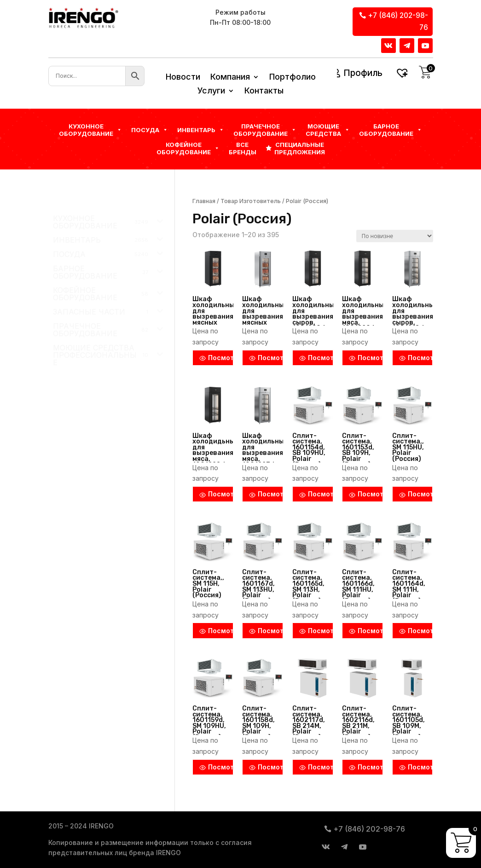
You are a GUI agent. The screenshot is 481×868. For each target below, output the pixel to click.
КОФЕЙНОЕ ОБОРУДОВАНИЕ (188, 148)
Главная (204, 201)
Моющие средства (328, 130)
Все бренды (243, 148)
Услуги (211, 91)
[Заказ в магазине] (395, 236)
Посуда (150, 130)
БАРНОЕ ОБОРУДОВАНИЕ (391, 130)
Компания (230, 78)
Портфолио (293, 78)
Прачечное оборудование (265, 130)
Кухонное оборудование (90, 130)
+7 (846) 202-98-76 (398, 21)
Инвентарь (201, 130)
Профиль (363, 73)
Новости (183, 78)
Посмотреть (216, 358)
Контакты (264, 91)
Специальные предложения (300, 148)
